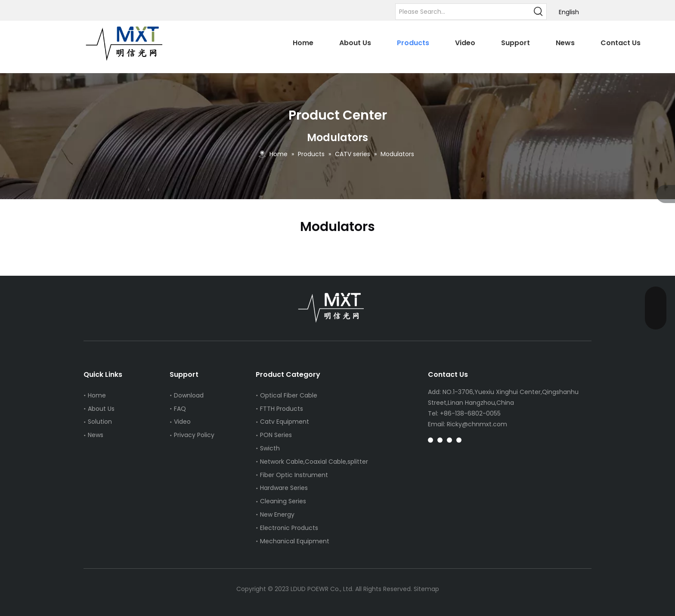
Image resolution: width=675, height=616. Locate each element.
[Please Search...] (463, 12)
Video (182, 422)
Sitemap (426, 589)
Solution (100, 422)
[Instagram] (430, 440)
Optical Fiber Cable (289, 395)
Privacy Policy (194, 435)
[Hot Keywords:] (539, 12)
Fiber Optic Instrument (294, 475)
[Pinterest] (440, 440)
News (96, 435)
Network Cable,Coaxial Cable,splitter (314, 462)
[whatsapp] (459, 440)
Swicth (270, 448)
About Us (101, 409)
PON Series (276, 435)
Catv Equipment (285, 422)
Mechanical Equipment (295, 541)
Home (97, 395)
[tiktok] (449, 440)
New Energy (277, 514)
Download (189, 395)
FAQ (180, 409)
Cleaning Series (283, 501)
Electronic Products (289, 528)
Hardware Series (284, 488)
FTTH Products (282, 409)
